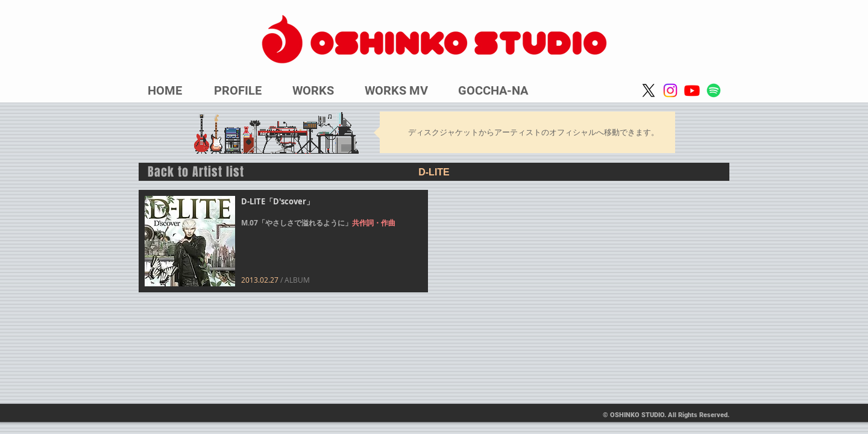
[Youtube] (692, 90)
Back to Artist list (196, 172)
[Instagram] (670, 90)
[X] (649, 90)
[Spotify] (714, 90)
